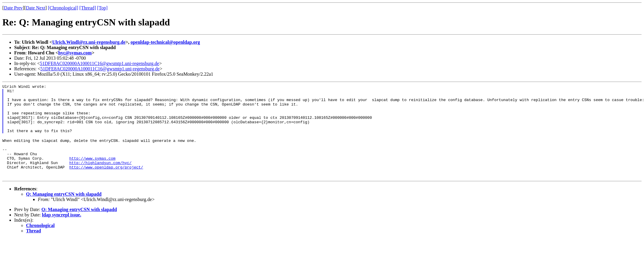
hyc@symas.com (75, 53)
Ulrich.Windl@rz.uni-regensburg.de (89, 42)
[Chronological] (63, 8)
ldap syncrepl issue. (62, 232)
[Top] (102, 8)
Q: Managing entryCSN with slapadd (64, 212)
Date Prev (13, 8)
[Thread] (88, 8)
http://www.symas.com (92, 172)
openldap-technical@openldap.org (165, 42)
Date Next (36, 8)
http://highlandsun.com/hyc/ (100, 178)
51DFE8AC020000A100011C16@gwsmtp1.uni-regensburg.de (100, 63)
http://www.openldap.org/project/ (106, 183)
